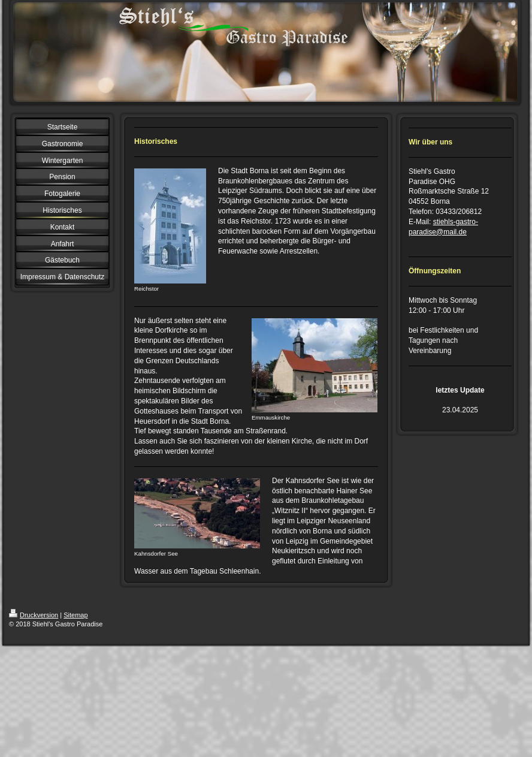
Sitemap (75, 615)
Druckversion (34, 615)
